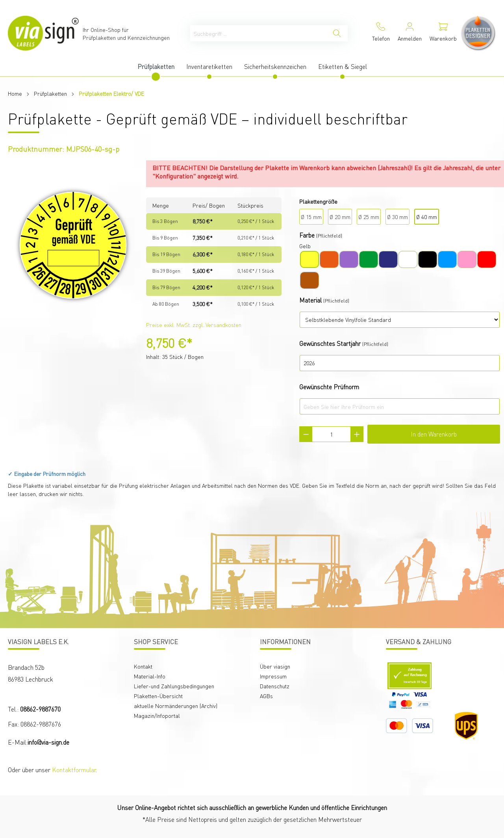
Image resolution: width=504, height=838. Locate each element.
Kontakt (143, 666)
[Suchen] (337, 33)
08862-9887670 (40, 709)
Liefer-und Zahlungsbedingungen (174, 686)
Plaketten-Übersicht (158, 696)
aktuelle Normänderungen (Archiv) (176, 706)
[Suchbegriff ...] (258, 33)
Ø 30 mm (397, 217)
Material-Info (150, 676)
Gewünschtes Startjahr (330, 343)
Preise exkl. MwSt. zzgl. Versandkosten (194, 325)
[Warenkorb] (443, 33)
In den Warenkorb (434, 434)
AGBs (266, 696)
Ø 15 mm (311, 217)
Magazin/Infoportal (157, 715)
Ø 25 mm (369, 217)
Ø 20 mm (340, 217)
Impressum (273, 676)
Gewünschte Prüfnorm (329, 387)
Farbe (307, 235)
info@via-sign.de (48, 742)
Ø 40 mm (427, 217)
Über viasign (275, 666)
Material (310, 300)
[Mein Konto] (410, 33)
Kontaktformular (74, 770)
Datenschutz (275, 686)
